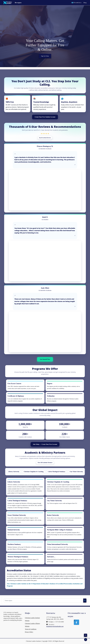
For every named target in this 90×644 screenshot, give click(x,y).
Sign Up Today (45, 56)
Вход (85, 3)
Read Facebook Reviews (45, 138)
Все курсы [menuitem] (18, 3)
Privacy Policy (29, 632)
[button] (77, 3)
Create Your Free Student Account (45, 117)
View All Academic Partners (45, 463)
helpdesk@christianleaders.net (55, 626)
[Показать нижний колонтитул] (86, 640)
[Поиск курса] (43, 600)
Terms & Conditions (31, 629)
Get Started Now (45, 359)
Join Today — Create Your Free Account (45, 444)
